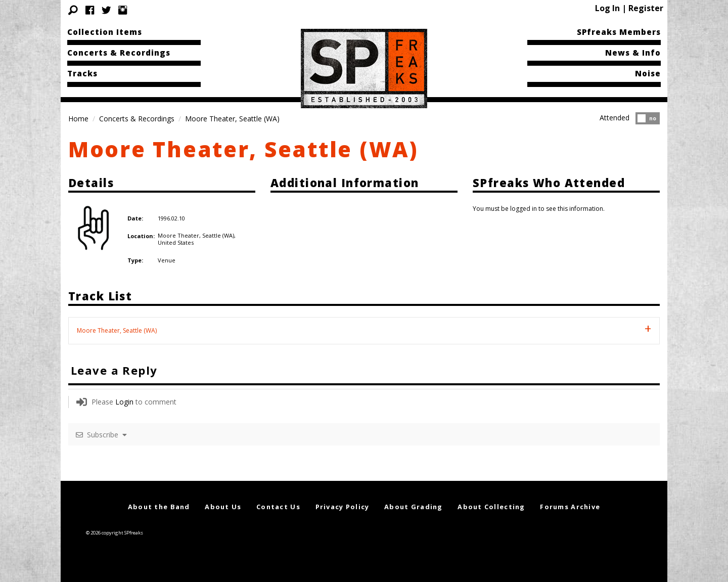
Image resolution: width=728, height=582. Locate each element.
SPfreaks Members (619, 32)
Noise (648, 73)
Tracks (82, 73)
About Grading (414, 507)
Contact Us (278, 507)
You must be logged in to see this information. (539, 209)
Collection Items (105, 32)
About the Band (159, 507)
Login (124, 402)
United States (176, 242)
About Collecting (491, 507)
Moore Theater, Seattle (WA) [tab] (117, 330)
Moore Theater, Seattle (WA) (243, 149)
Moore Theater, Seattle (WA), (197, 235)
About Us (223, 507)
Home (78, 119)
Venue (167, 260)
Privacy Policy (343, 507)
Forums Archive (570, 507)
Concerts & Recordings (119, 53)
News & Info (633, 53)
